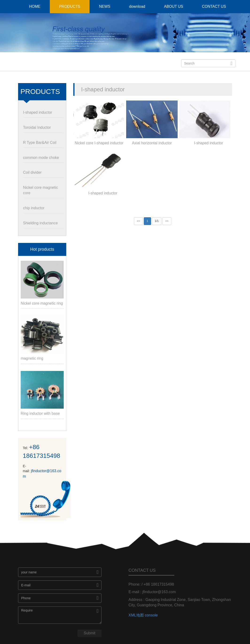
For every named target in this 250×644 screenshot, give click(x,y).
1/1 (157, 221)
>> (167, 221)
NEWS (105, 6)
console (151, 615)
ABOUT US (174, 6)
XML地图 (136, 615)
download (137, 6)
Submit (90, 633)
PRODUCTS (70, 6)
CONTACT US (214, 6)
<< (138, 221)
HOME (35, 6)
